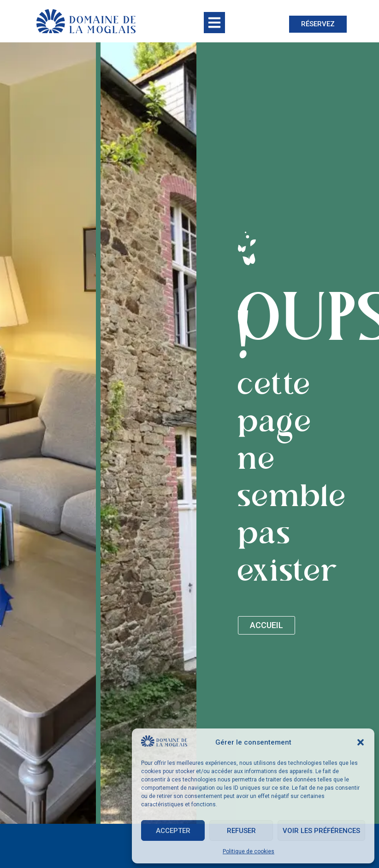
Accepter (173, 831)
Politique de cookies (249, 851)
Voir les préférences (321, 831)
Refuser (241, 831)
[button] (361, 742)
